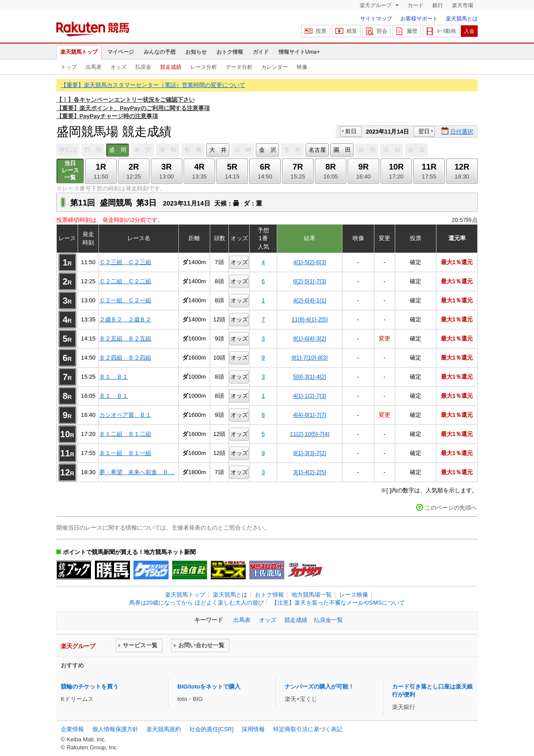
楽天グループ (376, 5)
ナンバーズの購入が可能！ (319, 687)
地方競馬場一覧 (312, 595)
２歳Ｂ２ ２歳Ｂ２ (125, 319)
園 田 (342, 150)
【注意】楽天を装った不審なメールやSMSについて (338, 603)
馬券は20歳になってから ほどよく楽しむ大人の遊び (196, 603)
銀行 (438, 5)
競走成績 (171, 67)
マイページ (121, 52)
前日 (351, 131)
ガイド (261, 52)
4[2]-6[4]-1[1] (310, 300)
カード (416, 5)
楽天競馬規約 (164, 729)
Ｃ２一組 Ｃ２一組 (125, 300)
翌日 (424, 131)
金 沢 (268, 150)
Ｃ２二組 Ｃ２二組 (125, 281)
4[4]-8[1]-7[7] (310, 415)
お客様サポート (419, 19)
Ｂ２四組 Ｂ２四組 (125, 358)
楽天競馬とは (462, 19)
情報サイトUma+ (299, 52)
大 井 (218, 150)
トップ (69, 67)
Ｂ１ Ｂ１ (114, 377)
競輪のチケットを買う (90, 687)
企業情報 (72, 729)
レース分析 (204, 67)
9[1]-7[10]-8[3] (310, 358)
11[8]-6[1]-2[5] (310, 319)
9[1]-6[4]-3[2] (310, 338)
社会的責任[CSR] (212, 729)
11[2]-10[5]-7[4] (310, 434)
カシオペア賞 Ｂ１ (125, 415)
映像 (302, 67)
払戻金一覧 (328, 620)
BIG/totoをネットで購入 (209, 687)
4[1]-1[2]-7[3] (310, 396)
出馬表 (94, 67)
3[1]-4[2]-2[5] (310, 472)
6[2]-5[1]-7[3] (310, 281)
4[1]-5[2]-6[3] (310, 262)
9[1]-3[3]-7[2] (310, 453)
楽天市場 (463, 5)
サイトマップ (376, 19)
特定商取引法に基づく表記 (308, 729)
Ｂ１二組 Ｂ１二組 (125, 434)
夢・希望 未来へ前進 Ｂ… (137, 472)
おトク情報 (230, 52)
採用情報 (253, 729)
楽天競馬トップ (79, 52)
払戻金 (143, 67)
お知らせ (196, 52)
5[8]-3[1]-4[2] (310, 377)
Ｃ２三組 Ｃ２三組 (125, 262)
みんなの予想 (160, 52)
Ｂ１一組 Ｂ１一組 (125, 453)
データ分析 (239, 67)
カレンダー (275, 67)
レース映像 (354, 595)
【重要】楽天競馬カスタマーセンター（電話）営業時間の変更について (153, 85)
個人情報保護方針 (115, 729)
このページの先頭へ (451, 508)
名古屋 (317, 150)
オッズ (118, 67)
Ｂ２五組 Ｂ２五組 (125, 338)
